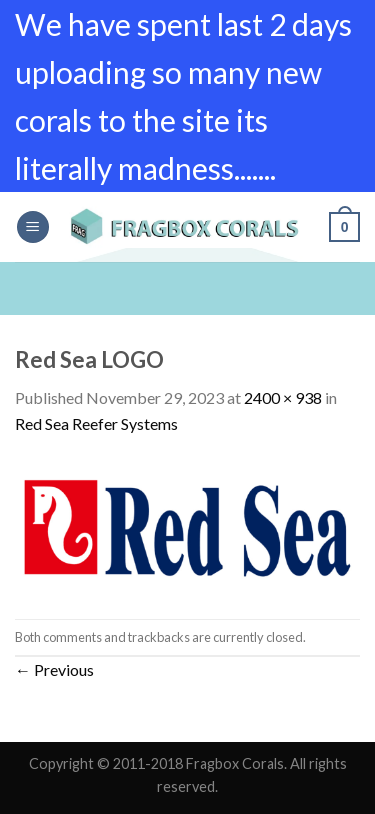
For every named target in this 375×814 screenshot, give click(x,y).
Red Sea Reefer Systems (96, 423)
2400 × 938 (283, 397)
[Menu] (33, 227)
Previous (54, 669)
